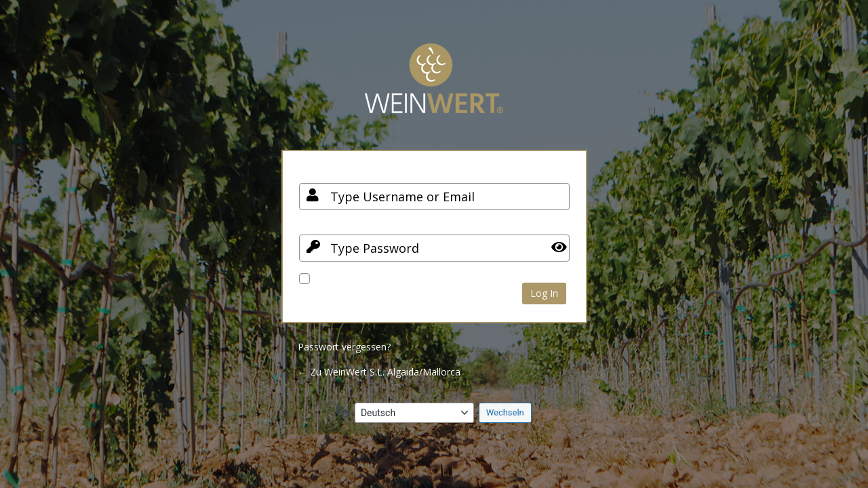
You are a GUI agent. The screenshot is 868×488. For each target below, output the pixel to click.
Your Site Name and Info (434, 88)
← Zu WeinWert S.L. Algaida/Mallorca (379, 372)
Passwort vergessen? (344, 347)
